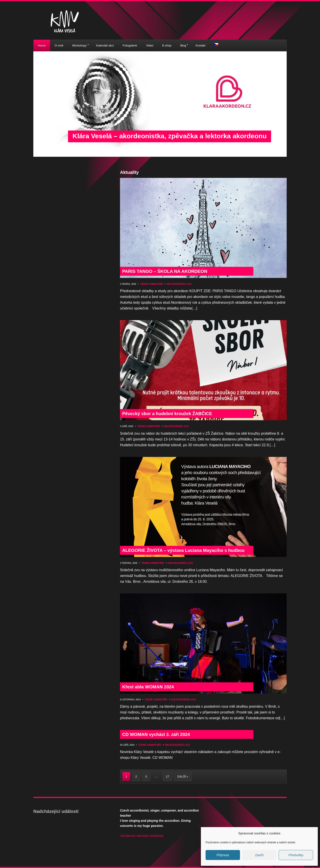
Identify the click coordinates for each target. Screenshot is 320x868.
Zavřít (259, 855)
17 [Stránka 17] (168, 777)
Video (150, 45)
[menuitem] (216, 44)
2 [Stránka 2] (136, 777)
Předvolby (296, 855)
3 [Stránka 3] (146, 777)
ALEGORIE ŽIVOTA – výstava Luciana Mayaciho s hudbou (183, 550)
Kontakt (200, 45)
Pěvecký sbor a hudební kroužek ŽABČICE (167, 414)
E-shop (167, 45)
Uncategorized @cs (179, 284)
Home (42, 45)
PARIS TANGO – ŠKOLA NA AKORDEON (165, 271)
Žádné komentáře (152, 284)
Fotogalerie (130, 45)
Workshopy (79, 45)
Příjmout (223, 855)
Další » (183, 777)
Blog (183, 45)
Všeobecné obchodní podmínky (142, 836)
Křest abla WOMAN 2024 (148, 687)
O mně (59, 45)
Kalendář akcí (105, 45)
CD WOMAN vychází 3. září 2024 (156, 734)
